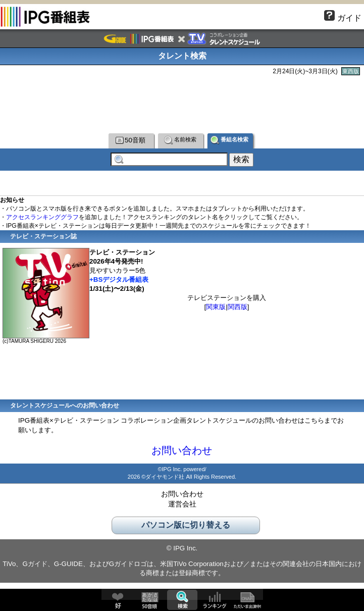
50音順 (131, 140)
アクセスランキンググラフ (42, 220)
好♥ (118, 600)
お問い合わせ (182, 453)
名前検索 (180, 140)
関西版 (238, 309)
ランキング (215, 600)
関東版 (216, 309)
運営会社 (182, 506)
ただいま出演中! (247, 600)
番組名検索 (229, 140)
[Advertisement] (182, 103)
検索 (182, 600)
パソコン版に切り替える (186, 527)
